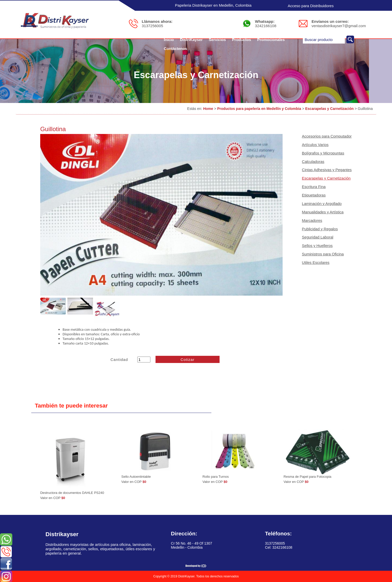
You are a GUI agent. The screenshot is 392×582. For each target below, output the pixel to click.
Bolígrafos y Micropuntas (323, 153)
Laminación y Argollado (322, 204)
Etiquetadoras (314, 195)
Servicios (217, 40)
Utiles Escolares (316, 262)
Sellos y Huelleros (317, 246)
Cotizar (188, 360)
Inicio (169, 40)
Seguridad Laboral (318, 237)
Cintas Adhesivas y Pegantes (327, 170)
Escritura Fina (314, 187)
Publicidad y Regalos (320, 229)
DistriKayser (191, 40)
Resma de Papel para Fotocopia (307, 477)
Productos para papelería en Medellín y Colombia (259, 109)
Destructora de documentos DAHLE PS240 (72, 493)
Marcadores (312, 220)
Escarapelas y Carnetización (329, 109)
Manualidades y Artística (323, 212)
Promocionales (271, 40)
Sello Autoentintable (136, 477)
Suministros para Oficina (323, 254)
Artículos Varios (315, 145)
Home (208, 109)
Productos (242, 40)
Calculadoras (313, 162)
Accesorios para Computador (327, 136)
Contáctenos (175, 49)
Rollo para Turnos (216, 477)
